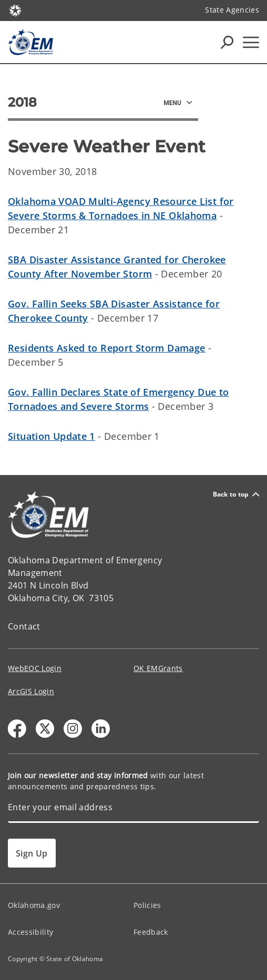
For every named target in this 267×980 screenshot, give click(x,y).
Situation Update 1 (52, 436)
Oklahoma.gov (34, 905)
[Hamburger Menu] (251, 42)
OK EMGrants (158, 668)
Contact (24, 626)
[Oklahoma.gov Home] (15, 10)
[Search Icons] (227, 42)
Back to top (236, 494)
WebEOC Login (35, 668)
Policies (147, 905)
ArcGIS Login (31, 691)
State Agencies (232, 10)
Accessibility (30, 932)
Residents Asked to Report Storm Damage (106, 348)
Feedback (151, 932)
